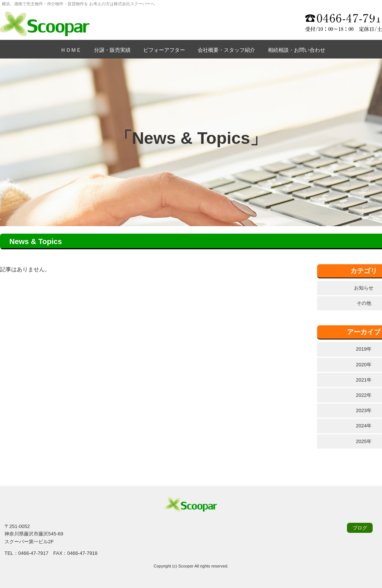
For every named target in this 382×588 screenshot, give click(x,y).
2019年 (364, 349)
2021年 (364, 380)
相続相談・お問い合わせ (297, 50)
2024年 (364, 426)
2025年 (364, 441)
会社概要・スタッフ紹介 (226, 50)
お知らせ (364, 288)
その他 (364, 303)
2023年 (364, 410)
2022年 (364, 395)
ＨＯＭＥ (71, 50)
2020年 (364, 365)
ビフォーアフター (164, 50)
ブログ (360, 528)
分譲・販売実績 (112, 50)
